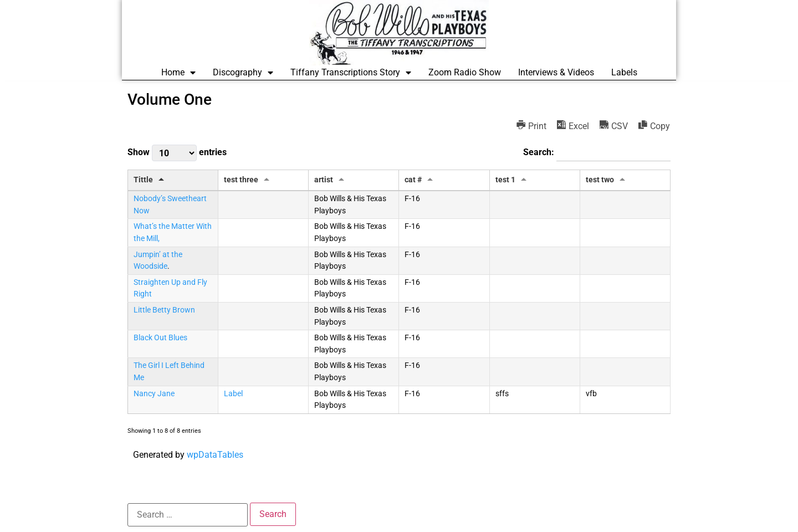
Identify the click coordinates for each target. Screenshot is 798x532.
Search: (597, 153)
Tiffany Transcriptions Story (351, 73)
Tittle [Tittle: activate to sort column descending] (143, 180)
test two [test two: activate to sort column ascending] (600, 180)
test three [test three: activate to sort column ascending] (241, 180)
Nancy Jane (154, 394)
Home (178, 73)
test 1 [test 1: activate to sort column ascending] (505, 180)
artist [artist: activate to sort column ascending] (324, 180)
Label (233, 394)
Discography (243, 73)
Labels (624, 72)
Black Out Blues (160, 338)
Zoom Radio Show (465, 72)
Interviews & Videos (556, 72)
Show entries (177, 153)
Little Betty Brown (164, 310)
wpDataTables (215, 455)
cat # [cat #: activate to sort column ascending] (413, 180)
